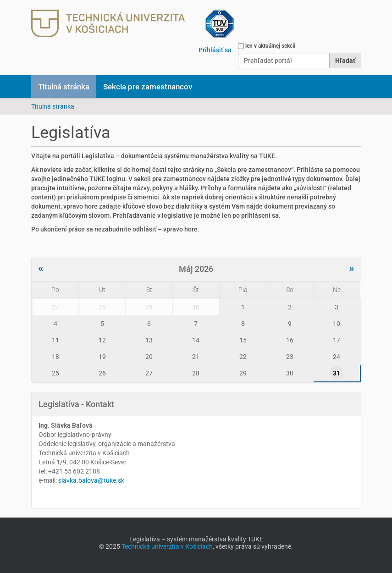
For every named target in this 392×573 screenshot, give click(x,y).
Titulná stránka (64, 87)
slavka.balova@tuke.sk (91, 480)
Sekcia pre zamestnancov (148, 87)
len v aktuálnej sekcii (270, 46)
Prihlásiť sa (215, 50)
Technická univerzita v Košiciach (167, 546)
